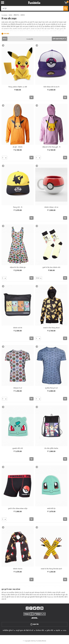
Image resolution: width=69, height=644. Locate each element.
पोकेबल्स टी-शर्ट (18, 388)
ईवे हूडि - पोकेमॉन (18, 147)
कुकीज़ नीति (50, 630)
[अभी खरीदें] (31, 97)
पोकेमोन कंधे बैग (18, 328)
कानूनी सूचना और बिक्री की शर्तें (25, 630)
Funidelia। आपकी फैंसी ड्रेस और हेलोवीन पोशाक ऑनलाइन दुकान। (34, 3)
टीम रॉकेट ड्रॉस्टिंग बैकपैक (51, 448)
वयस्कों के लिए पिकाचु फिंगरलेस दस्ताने (51, 569)
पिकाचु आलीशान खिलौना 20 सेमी (18, 87)
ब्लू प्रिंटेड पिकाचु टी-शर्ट (51, 388)
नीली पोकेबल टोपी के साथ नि (51, 87)
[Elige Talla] (5, 158)
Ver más (6, 34)
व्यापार (10, 15)
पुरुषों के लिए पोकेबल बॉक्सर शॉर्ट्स (18, 509)
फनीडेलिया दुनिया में (8, 630)
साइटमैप (58, 630)
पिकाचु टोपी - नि (18, 207)
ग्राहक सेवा (34, 624)
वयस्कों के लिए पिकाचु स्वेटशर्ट (51, 328)
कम (4, 39)
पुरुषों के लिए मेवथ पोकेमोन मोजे (51, 267)
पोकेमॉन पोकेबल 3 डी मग (51, 207)
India (65, 630)
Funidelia (4, 15)
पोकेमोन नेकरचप (18, 569)
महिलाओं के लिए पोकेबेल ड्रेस (18, 267)
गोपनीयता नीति (40, 630)
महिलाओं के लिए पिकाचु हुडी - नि (51, 147)
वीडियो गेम (16, 15)
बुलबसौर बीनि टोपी (18, 448)
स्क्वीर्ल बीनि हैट (51, 509)
